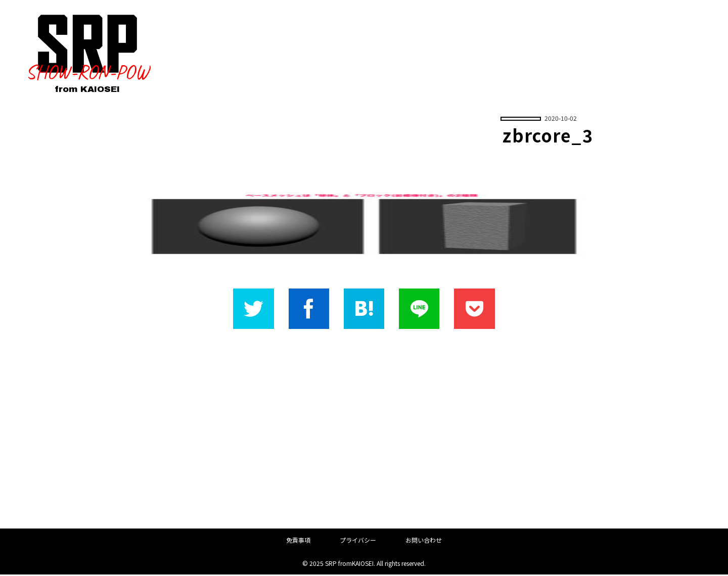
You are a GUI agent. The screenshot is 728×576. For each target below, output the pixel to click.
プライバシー (358, 541)
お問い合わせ (424, 541)
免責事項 (298, 541)
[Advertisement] (364, 430)
